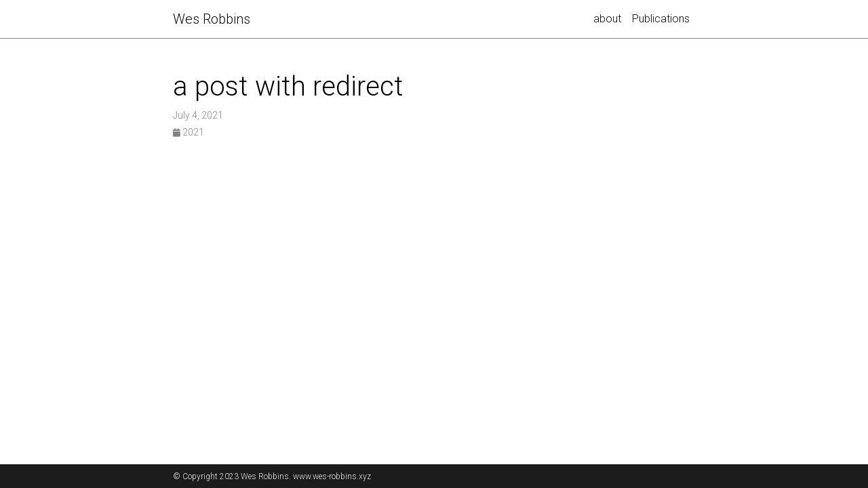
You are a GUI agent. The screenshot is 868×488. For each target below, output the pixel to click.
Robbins (212, 19)
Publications (661, 19)
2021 (189, 132)
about (607, 19)
